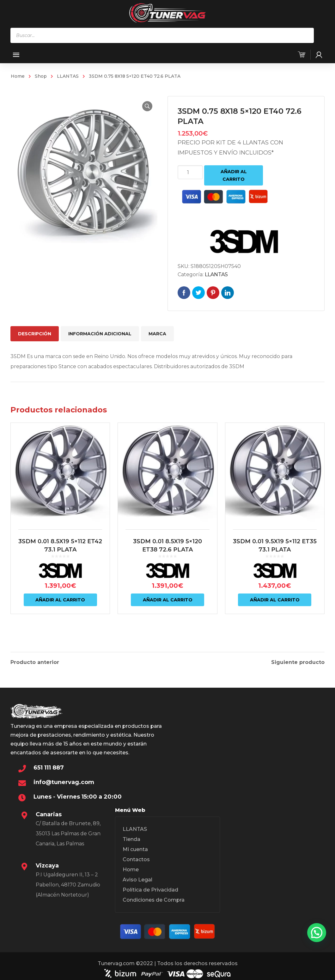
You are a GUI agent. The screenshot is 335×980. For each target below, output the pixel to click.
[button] (147, 106)
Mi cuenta (135, 848)
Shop (41, 76)
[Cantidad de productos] (190, 172)
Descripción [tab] (35, 334)
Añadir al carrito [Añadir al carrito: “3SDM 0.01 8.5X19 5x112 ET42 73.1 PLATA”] (60, 600)
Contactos (136, 858)
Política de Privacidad (150, 888)
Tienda (131, 838)
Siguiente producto (298, 661)
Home (18, 76)
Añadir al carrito (234, 175)
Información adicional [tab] (100, 334)
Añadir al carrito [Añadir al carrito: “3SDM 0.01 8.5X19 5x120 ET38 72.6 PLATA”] (168, 600)
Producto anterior (35, 661)
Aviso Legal (137, 878)
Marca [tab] (157, 334)
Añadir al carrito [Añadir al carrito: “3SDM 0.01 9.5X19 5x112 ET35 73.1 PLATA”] (275, 600)
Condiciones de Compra (154, 898)
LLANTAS (68, 76)
